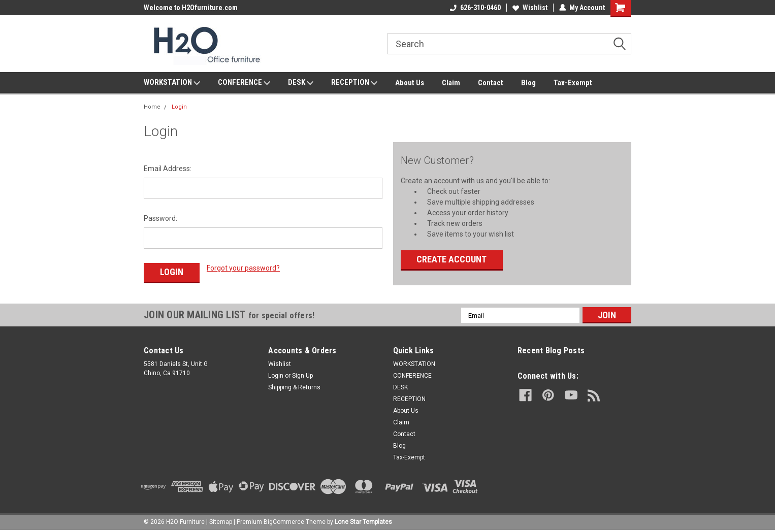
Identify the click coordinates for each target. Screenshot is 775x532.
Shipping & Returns (294, 387)
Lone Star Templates (363, 522)
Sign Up (302, 376)
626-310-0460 (475, 8)
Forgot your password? (243, 268)
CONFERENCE (244, 83)
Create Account (451, 259)
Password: (160, 218)
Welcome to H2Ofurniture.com (191, 8)
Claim (451, 83)
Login (179, 107)
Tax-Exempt (573, 83)
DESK (301, 83)
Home (152, 107)
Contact (491, 83)
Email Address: (168, 169)
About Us (410, 83)
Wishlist (530, 8)
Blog (528, 83)
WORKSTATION (172, 83)
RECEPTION (354, 83)
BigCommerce (284, 522)
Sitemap (221, 522)
